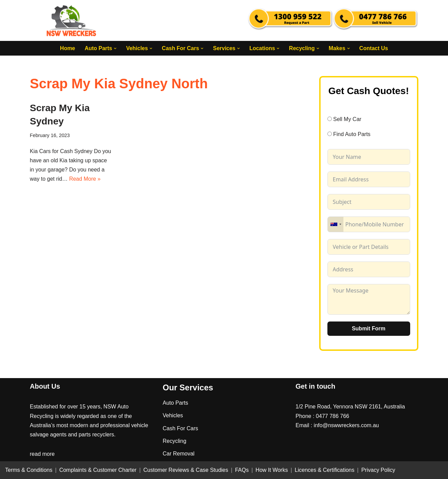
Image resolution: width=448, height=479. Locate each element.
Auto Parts (176, 403)
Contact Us (374, 48)
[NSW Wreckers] (72, 20)
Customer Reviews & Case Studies (186, 470)
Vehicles (173, 416)
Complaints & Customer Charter (98, 470)
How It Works (272, 470)
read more (42, 454)
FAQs (242, 470)
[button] (115, 48)
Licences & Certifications (325, 470)
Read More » (85, 179)
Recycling (175, 441)
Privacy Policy (378, 470)
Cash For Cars (181, 428)
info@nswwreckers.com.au (346, 425)
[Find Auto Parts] (330, 134)
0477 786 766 (333, 416)
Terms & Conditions (29, 470)
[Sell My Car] (330, 119)
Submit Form (369, 328)
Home (67, 48)
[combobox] (336, 224)
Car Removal (179, 454)
